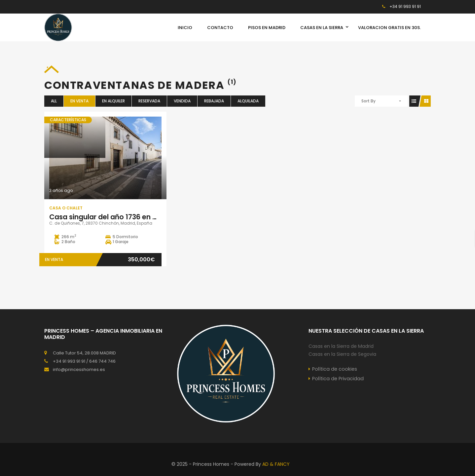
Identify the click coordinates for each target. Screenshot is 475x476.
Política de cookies (335, 369)
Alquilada (248, 101)
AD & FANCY (276, 464)
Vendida (182, 101)
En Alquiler (113, 101)
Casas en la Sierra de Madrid (341, 346)
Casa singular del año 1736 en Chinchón (117, 217)
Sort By (368, 101)
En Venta (79, 101)
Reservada (149, 101)
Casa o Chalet (66, 208)
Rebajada (214, 101)
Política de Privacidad (338, 379)
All (54, 101)
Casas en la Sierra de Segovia (342, 354)
